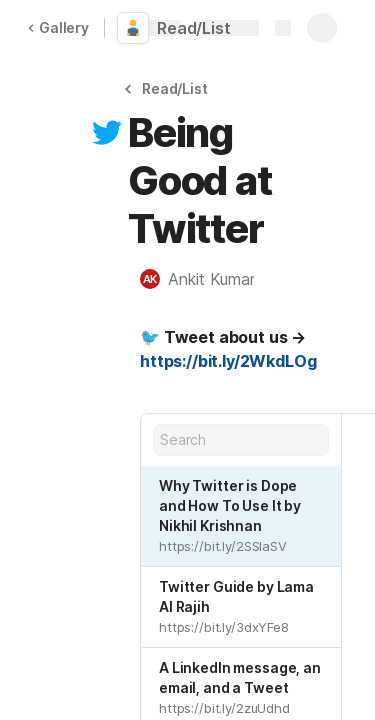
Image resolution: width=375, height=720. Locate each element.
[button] (169, 88)
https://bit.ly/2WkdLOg (228, 361)
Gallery (58, 27)
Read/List (194, 28)
